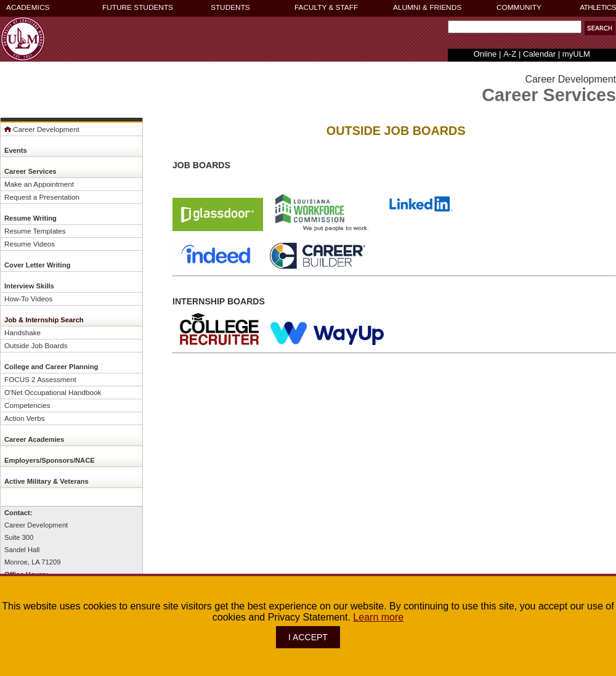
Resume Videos (30, 244)
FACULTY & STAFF (326, 7)
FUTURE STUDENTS (138, 7)
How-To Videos (28, 299)
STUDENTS (230, 7)
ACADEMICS (28, 7)
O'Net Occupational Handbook (53, 392)
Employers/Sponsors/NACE (50, 460)
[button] (600, 28)
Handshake (22, 332)
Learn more (378, 617)
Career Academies (34, 439)
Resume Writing (30, 218)
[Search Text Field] (515, 27)
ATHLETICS (598, 7)
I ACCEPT (308, 637)
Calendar (539, 54)
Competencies (27, 405)
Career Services (30, 171)
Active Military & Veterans (47, 481)
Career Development (42, 129)
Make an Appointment (39, 184)
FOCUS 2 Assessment (40, 379)
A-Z (510, 54)
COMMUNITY (519, 7)
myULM (576, 54)
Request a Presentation (42, 197)
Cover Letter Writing (37, 265)
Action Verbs (25, 418)
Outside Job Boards (36, 345)
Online (485, 54)
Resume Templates (35, 231)
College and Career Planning (51, 367)
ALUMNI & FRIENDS (427, 7)
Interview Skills (29, 286)
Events (16, 150)
